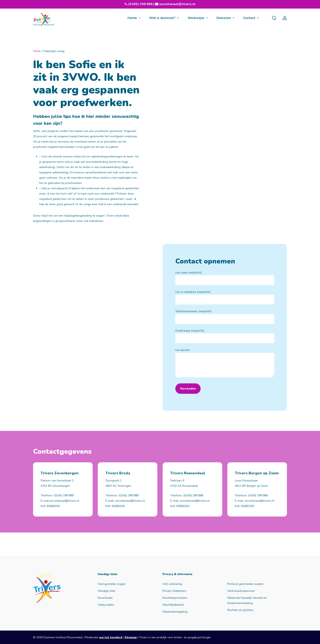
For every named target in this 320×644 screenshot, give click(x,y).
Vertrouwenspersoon (241, 591)
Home (37, 51)
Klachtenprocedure (175, 598)
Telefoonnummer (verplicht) (225, 317)
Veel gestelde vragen (112, 584)
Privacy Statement (174, 591)
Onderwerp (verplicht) (225, 336)
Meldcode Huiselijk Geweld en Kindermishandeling (247, 600)
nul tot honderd (111, 637)
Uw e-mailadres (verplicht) (225, 297)
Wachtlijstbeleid (173, 605)
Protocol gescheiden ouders (246, 584)
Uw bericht (225, 364)
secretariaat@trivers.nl (177, 4)
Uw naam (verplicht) (225, 278)
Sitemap (131, 637)
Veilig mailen (106, 605)
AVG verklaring (172, 584)
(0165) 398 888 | (143, 4)
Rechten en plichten (240, 610)
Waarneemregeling (175, 612)
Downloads (105, 598)
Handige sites (107, 591)
